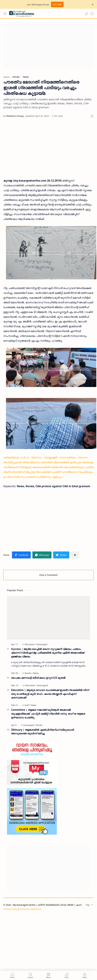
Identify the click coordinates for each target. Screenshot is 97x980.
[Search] (92, 14)
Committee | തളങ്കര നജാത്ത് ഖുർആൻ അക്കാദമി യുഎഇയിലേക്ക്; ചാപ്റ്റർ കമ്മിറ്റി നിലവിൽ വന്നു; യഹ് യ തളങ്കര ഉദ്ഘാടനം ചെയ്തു (48, 714)
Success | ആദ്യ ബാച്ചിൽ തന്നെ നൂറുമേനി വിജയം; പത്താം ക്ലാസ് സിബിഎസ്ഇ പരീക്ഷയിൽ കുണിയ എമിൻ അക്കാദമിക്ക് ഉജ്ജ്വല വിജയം (48, 653)
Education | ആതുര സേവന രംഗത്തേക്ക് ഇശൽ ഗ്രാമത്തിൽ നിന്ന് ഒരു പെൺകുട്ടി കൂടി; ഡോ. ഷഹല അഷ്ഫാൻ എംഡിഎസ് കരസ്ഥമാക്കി (50, 694)
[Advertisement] (48, 45)
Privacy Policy (10, 909)
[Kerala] (29, 673)
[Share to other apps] (75, 555)
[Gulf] (28, 705)
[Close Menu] (93, 4)
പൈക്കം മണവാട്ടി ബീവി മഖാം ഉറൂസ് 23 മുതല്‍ (38, 678)
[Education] (30, 644)
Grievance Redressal (31, 909)
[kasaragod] (42, 644)
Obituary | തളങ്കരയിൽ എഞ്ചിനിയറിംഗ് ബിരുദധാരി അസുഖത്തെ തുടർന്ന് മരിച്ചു (43, 732)
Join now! (57, 4)
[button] (86, 14)
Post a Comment (49, 575)
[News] (36, 673)
